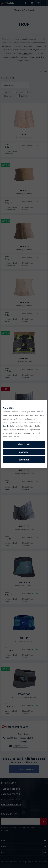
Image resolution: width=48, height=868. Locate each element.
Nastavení (24, 452)
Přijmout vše (24, 444)
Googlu (6, 426)
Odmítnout (24, 460)
